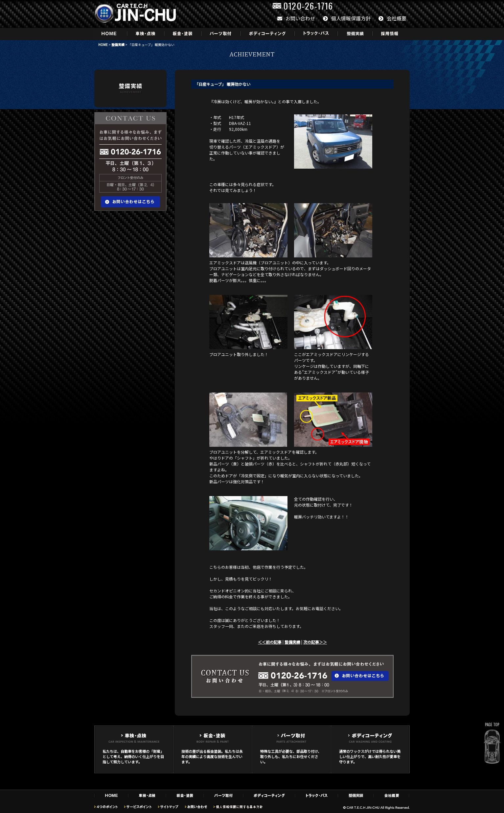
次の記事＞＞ (315, 642)
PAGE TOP (492, 725)
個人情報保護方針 (347, 18)
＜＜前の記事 (270, 642)
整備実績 (118, 45)
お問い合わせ (296, 18)
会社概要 (392, 18)
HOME (103, 45)
